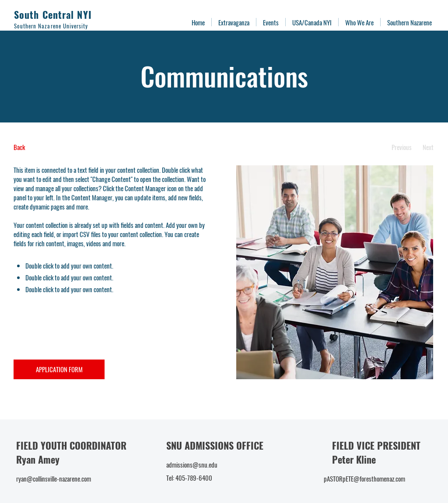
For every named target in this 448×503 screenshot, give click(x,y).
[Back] (46, 147)
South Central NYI (53, 14)
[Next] (428, 147)
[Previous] (401, 147)
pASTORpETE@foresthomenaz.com (364, 479)
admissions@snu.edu (192, 465)
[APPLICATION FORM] (59, 369)
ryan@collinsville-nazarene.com (54, 479)
